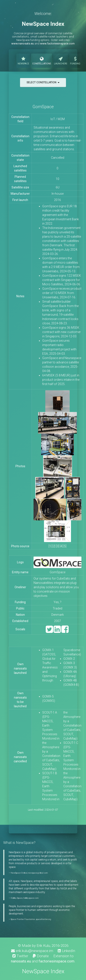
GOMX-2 (69, 659)
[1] (50, 546)
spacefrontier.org (43, 919)
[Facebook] (65, 631)
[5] (65, 546)
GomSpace (43, 107)
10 (57, 179)
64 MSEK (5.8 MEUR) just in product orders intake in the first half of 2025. (61, 380)
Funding (75, 60)
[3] (57, 546)
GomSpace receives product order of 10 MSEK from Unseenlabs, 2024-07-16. (62, 293)
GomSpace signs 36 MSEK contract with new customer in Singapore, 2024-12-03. (62, 332)
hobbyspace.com (31, 898)
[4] (61, 546)
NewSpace (23, 60)
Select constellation (43, 82)
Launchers (61, 60)
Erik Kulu (43, 946)
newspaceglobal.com (38, 873)
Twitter (20, 956)
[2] (54, 546)
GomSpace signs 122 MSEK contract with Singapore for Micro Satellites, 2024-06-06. (62, 280)
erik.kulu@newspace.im (32, 951)
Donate (41, 956)
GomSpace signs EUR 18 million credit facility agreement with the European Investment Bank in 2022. (61, 215)
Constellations (42, 60)
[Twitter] (49, 631)
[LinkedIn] (57, 631)
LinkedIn (66, 951)
